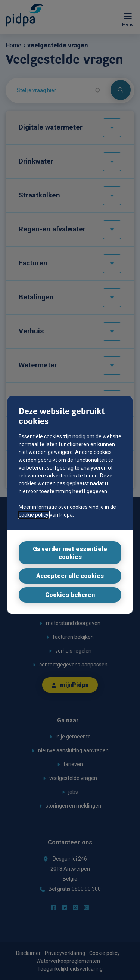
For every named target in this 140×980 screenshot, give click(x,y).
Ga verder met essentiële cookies (70, 553)
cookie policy (34, 515)
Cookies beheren (70, 595)
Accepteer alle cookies (70, 576)
